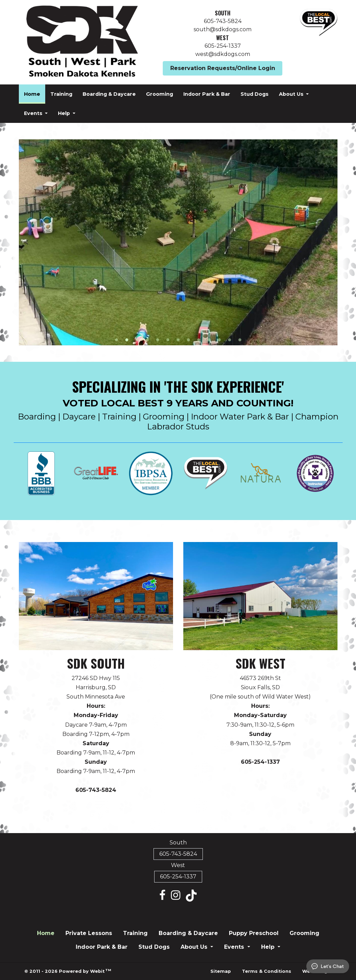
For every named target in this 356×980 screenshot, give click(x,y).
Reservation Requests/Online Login (223, 68)
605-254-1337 (223, 46)
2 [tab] (127, 339)
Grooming (159, 94)
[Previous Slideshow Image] (27, 242)
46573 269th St (260, 678)
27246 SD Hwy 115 (96, 678)
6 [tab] (168, 339)
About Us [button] (292, 94)
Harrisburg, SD (96, 687)
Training (61, 94)
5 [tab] (158, 339)
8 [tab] (188, 339)
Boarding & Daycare (109, 94)
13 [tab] (240, 339)
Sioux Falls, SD (260, 687)
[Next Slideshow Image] (329, 242)
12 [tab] (230, 339)
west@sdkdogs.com (223, 54)
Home (35, 92)
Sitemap (221, 971)
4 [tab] (147, 339)
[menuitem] (32, 94)
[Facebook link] (162, 896)
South (223, 13)
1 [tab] (116, 339)
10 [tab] (209, 339)
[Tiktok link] (191, 896)
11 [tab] (219, 339)
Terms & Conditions (267, 971)
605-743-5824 (223, 21)
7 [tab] (178, 339)
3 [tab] (137, 339)
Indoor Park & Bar (207, 94)
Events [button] (34, 113)
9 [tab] (199, 339)
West (223, 38)
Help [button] (65, 113)
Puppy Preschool (254, 933)
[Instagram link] (176, 896)
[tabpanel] (178, 242)
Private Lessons (89, 933)
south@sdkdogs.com (223, 29)
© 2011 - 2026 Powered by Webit (68, 971)
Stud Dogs (255, 94)
